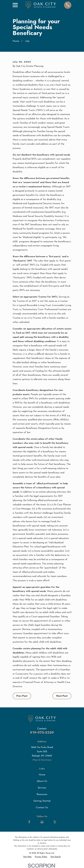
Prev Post (22, 696)
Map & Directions (42, 760)
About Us (42, 781)
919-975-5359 (42, 732)
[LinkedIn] (36, 822)
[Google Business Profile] (42, 822)
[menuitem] (27, 857)
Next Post (62, 696)
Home (42, 775)
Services (42, 788)
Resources (42, 794)
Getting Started (42, 801)
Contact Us (42, 808)
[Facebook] (29, 822)
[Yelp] (55, 822)
